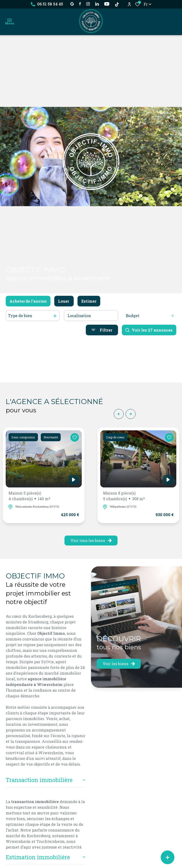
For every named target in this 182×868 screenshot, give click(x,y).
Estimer (89, 307)
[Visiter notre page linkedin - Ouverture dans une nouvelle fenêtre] (97, 4)
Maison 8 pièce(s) (124, 496)
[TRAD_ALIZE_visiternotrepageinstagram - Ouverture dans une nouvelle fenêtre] (88, 4)
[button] (119, 414)
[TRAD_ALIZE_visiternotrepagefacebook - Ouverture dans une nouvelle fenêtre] (80, 4)
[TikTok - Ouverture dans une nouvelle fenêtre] (117, 4)
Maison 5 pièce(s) (29, 496)
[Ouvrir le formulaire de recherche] (102, 336)
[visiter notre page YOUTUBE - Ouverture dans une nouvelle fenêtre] (107, 4)
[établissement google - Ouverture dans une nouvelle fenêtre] (72, 4)
